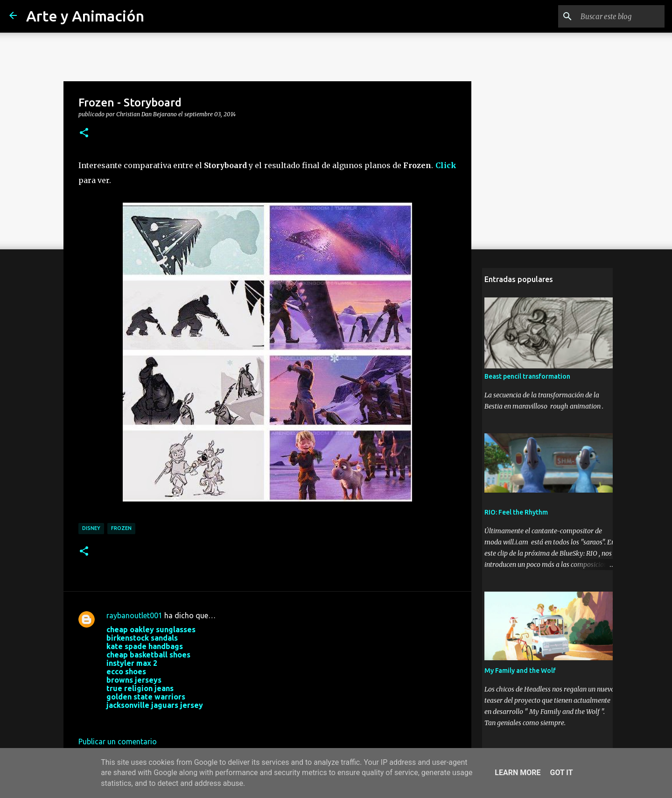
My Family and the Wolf (518, 673)
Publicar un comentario (118, 742)
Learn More (518, 773)
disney (91, 528)
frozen (121, 528)
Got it (561, 773)
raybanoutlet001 (134, 615)
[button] (84, 133)
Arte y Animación (85, 16)
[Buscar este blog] (616, 16)
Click (446, 165)
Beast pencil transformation (525, 379)
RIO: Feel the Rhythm (514, 515)
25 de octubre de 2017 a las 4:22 (161, 719)
